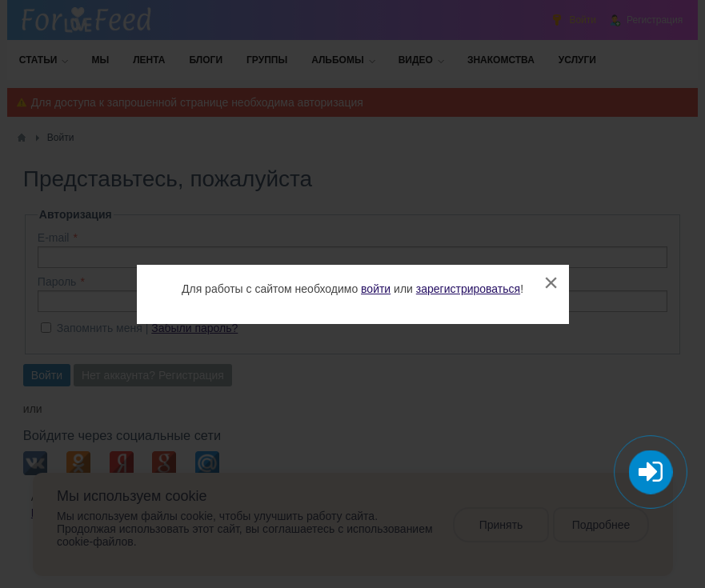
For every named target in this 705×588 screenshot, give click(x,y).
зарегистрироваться (468, 289)
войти (376, 289)
